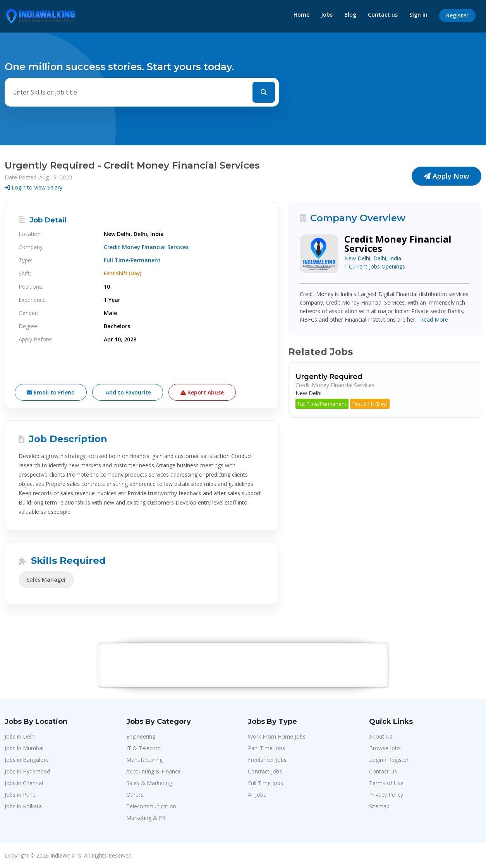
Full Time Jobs (265, 783)
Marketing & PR (146, 818)
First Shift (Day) (370, 404)
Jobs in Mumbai (24, 748)
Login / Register (389, 760)
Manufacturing (144, 760)
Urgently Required (329, 377)
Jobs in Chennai (24, 783)
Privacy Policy (386, 795)
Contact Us (383, 771)
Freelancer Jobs (267, 760)
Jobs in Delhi (20, 736)
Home (301, 15)
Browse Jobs (385, 748)
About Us (381, 736)
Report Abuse (202, 392)
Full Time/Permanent (322, 404)
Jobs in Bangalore (27, 760)
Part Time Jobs (266, 748)
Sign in (418, 15)
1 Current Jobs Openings (375, 266)
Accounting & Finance (154, 771)
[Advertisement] (244, 665)
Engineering (141, 736)
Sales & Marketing (149, 783)
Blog (350, 15)
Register (457, 15)
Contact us (383, 15)
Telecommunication (151, 806)
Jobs (327, 15)
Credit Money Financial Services (146, 247)
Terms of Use (386, 783)
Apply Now (447, 176)
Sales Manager (46, 580)
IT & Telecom (143, 748)
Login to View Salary (33, 187)
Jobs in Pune (20, 795)
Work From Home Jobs (277, 736)
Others (135, 795)
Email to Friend (51, 392)
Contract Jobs (265, 771)
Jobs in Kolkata (23, 806)
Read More (434, 319)
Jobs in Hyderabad (27, 771)
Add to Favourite (128, 392)
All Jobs (257, 795)
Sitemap (379, 806)
